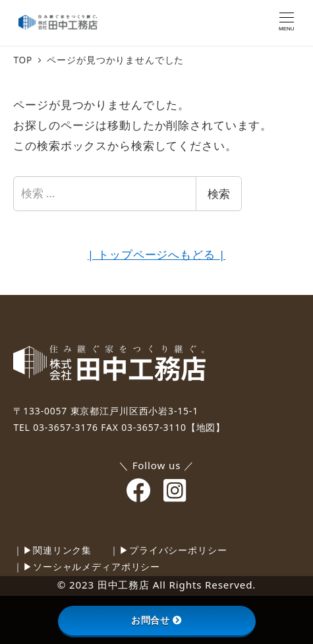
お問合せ (156, 620)
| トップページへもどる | (156, 254)
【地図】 (206, 427)
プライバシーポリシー (178, 550)
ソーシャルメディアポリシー (97, 566)
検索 (219, 194)
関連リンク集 (62, 550)
